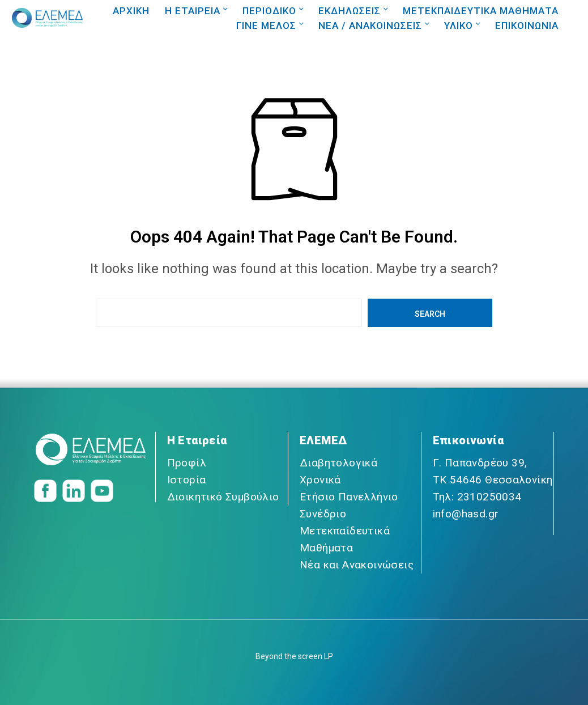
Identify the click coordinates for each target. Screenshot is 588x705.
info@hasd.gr (466, 514)
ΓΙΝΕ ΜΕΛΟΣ (266, 26)
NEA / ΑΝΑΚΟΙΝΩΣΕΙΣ (370, 26)
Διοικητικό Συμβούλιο (223, 497)
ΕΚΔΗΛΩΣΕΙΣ (350, 11)
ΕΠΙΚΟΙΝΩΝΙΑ (527, 26)
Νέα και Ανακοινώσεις (357, 565)
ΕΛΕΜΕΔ (323, 440)
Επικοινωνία (468, 440)
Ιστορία (187, 480)
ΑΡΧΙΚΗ (131, 11)
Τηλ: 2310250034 (477, 497)
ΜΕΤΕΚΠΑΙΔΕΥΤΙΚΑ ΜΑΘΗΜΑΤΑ (481, 11)
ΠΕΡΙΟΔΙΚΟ (269, 11)
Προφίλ (187, 463)
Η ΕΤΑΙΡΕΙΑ (193, 11)
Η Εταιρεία (197, 440)
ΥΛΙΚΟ (459, 26)
